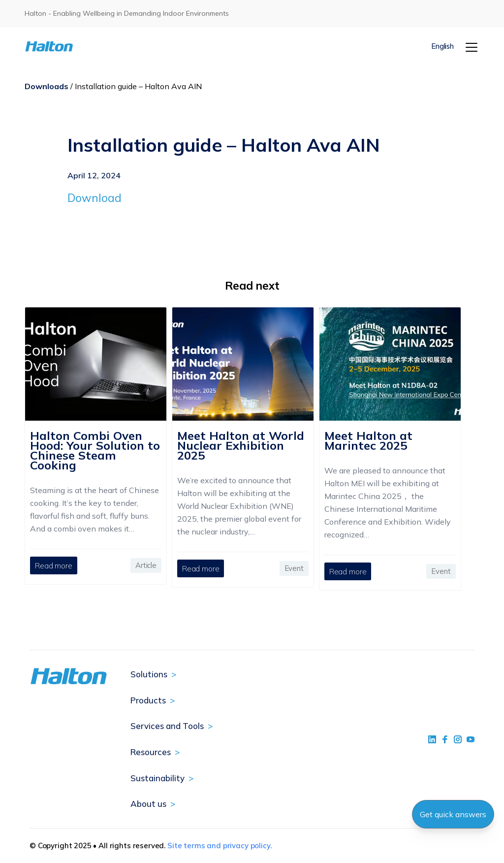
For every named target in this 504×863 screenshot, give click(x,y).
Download (94, 198)
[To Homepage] (63, 47)
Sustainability (157, 778)
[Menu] (472, 47)
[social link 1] (432, 739)
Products (148, 700)
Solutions (149, 674)
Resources (151, 752)
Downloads (47, 86)
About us (148, 804)
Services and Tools (167, 726)
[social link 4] (471, 739)
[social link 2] (445, 739)
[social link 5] (458, 739)
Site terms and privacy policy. (220, 846)
